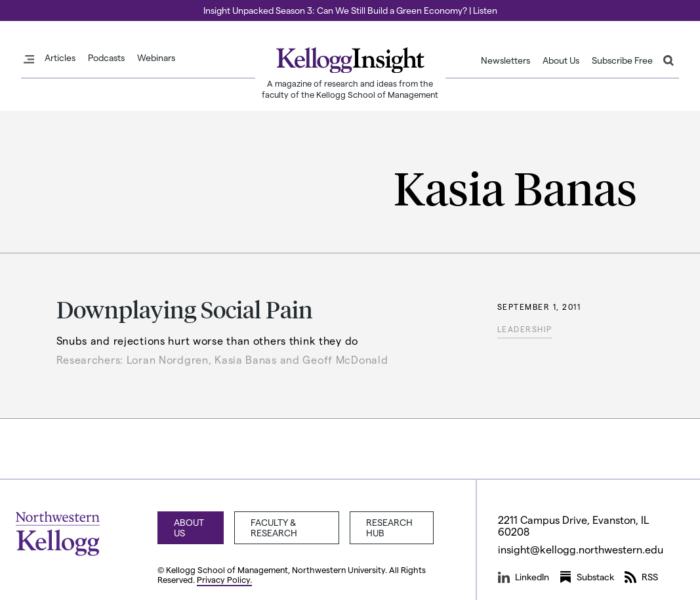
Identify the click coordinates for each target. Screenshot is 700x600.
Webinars (156, 58)
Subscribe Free (622, 60)
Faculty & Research (274, 527)
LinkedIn (524, 577)
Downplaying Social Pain (185, 309)
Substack (587, 577)
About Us (561, 60)
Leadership (525, 329)
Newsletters (505, 60)
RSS (641, 577)
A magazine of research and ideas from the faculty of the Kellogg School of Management (350, 89)
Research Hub (389, 527)
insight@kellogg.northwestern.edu (581, 549)
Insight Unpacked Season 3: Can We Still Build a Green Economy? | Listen (350, 10)
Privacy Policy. (224, 579)
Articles (60, 58)
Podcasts (106, 58)
